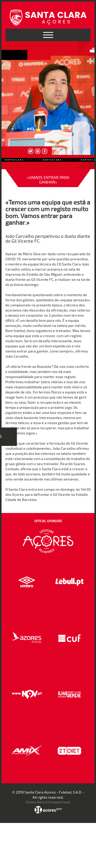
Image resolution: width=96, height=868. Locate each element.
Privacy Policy (36, 802)
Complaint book (59, 802)
